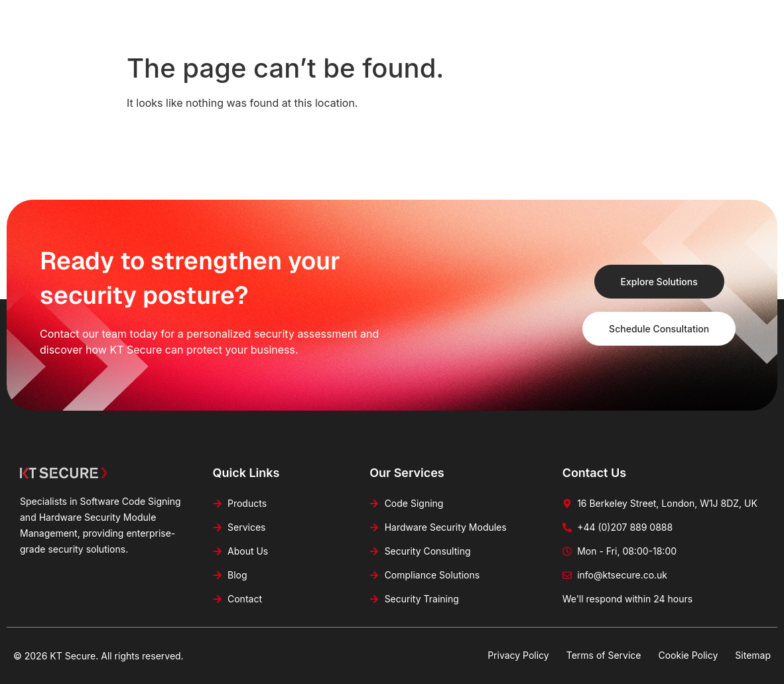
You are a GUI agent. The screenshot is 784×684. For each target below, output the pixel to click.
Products (329, 18)
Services (394, 18)
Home (270, 18)
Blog (517, 18)
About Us (460, 18)
